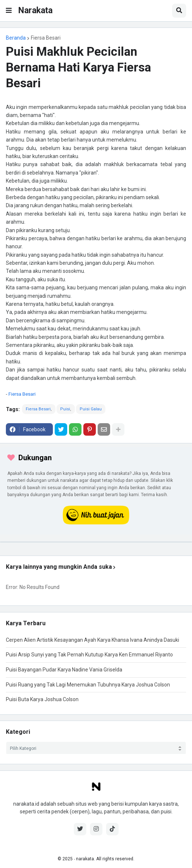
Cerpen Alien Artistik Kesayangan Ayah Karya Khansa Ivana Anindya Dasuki (93, 640)
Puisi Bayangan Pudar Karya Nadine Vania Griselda (64, 670)
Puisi (65, 409)
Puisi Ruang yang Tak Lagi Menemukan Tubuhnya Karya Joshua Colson (88, 685)
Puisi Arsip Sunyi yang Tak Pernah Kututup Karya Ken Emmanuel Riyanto (89, 655)
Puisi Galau (91, 409)
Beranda (16, 38)
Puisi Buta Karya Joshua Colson (42, 699)
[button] (9, 11)
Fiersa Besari (46, 38)
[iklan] (96, 542)
